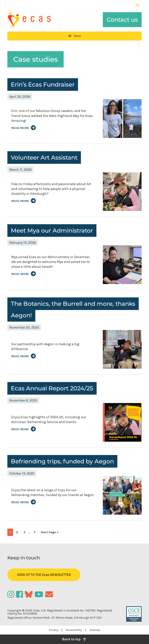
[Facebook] (20, 594)
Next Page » (50, 533)
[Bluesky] (30, 594)
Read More (20, 128)
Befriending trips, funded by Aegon (62, 461)
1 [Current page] (11, 533)
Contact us (122, 20)
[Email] (50, 594)
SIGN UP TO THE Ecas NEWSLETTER (44, 575)
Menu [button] (77, 36)
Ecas (33, 20)
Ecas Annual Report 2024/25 (52, 388)
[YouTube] (40, 594)
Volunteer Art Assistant (44, 158)
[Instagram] (12, 594)
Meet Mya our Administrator (52, 231)
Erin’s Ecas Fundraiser (43, 85)
